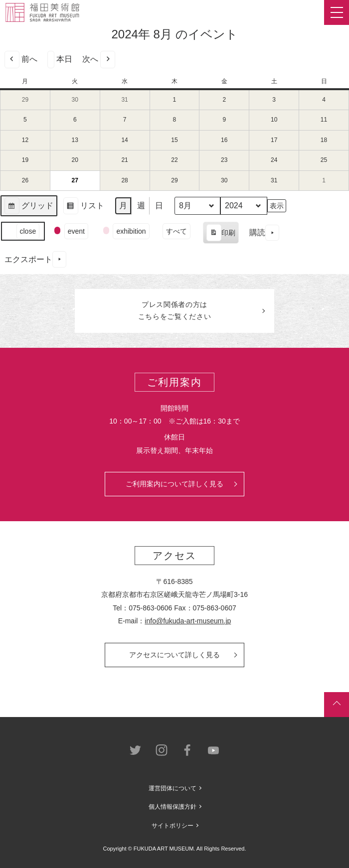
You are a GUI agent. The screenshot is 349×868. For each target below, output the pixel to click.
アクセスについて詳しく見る (174, 655)
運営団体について (173, 788)
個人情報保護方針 (173, 807)
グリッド (29, 207)
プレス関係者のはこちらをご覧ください (175, 310)
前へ (21, 60)
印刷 (221, 234)
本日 (60, 60)
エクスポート (35, 259)
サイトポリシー (173, 826)
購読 (264, 233)
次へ (99, 60)
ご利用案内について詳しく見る (174, 484)
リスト (84, 207)
